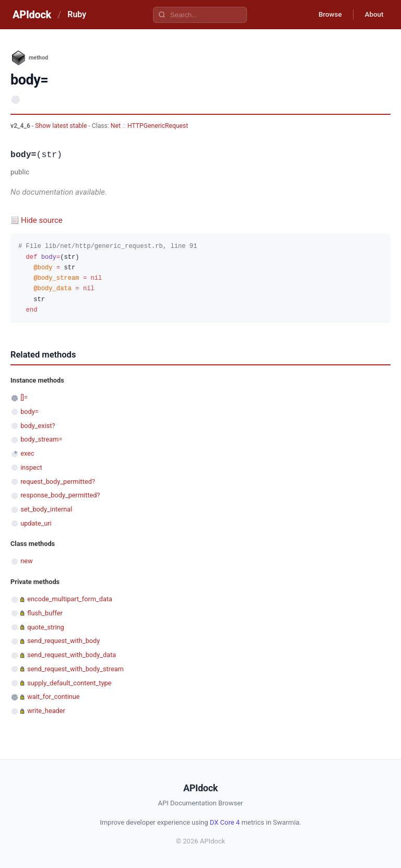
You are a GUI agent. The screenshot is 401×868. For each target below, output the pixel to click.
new (26, 561)
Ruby (77, 14)
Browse (325, 15)
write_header (46, 711)
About (372, 15)
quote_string (46, 627)
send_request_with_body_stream (75, 669)
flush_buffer (45, 613)
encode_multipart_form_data (70, 599)
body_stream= (41, 439)
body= (30, 412)
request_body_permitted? (58, 481)
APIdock (32, 15)
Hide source (42, 220)
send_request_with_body (63, 641)
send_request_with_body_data (72, 655)
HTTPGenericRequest (158, 126)
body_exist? (38, 426)
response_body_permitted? (60, 495)
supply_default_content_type (69, 683)
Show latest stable (62, 126)
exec (27, 453)
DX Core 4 (225, 822)
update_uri (36, 523)
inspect (31, 467)
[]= (24, 397)
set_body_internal (46, 509)
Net (116, 126)
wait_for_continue (53, 697)
